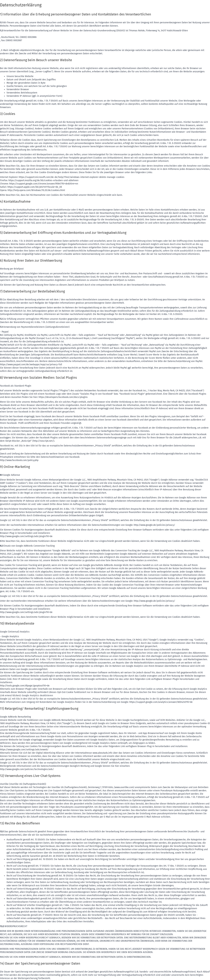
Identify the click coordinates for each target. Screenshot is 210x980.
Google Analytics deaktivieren (37, 695)
